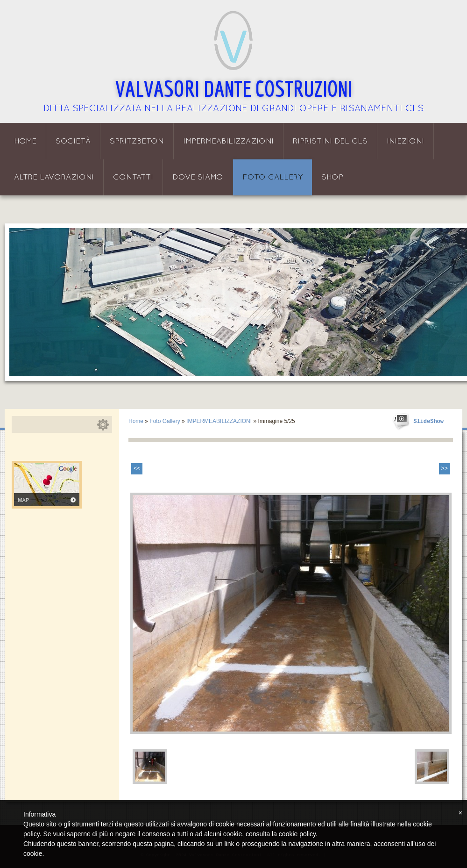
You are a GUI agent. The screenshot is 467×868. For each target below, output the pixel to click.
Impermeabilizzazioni (228, 141)
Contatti (133, 177)
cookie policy (297, 834)
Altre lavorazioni (54, 177)
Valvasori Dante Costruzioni (234, 88)
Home (25, 141)
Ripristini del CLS (330, 141)
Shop (332, 177)
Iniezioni (405, 141)
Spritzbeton (137, 141)
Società (73, 141)
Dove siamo (198, 177)
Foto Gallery (272, 177)
